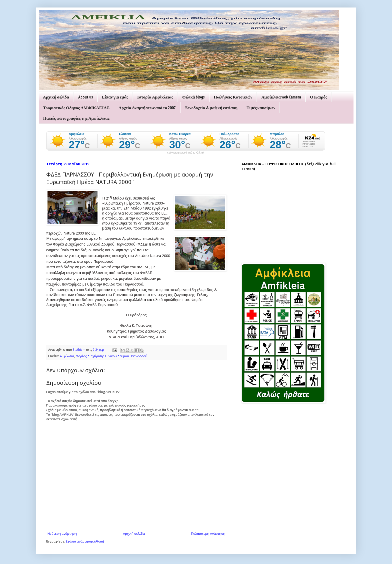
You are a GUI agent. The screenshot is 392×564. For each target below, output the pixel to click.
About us (86, 97)
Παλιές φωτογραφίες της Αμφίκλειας (76, 118)
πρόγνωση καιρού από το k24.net (186, 153)
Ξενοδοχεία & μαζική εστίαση (211, 108)
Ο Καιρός (319, 97)
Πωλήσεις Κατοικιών (233, 97)
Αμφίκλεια (67, 356)
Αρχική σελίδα (56, 97)
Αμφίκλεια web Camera (281, 97)
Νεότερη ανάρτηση (62, 533)
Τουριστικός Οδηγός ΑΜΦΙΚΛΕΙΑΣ (76, 108)
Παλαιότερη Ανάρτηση (208, 533)
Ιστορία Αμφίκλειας (155, 97)
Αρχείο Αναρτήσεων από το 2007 (147, 108)
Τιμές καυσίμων (261, 108)
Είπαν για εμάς (115, 97)
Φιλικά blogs (193, 97)
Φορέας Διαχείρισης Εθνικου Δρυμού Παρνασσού (111, 356)
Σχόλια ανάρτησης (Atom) (85, 541)
